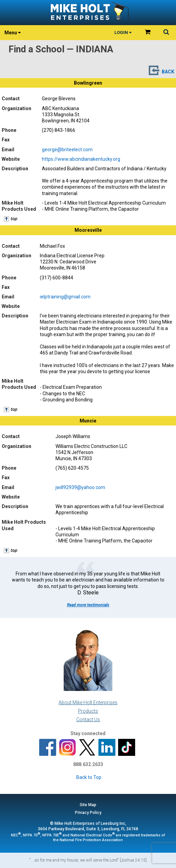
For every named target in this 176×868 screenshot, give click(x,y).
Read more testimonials (88, 605)
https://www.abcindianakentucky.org (81, 159)
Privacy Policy (88, 813)
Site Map (88, 805)
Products (88, 711)
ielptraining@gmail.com (65, 297)
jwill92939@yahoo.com (80, 487)
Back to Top (89, 777)
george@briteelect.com (67, 150)
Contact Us (88, 719)
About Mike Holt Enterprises (88, 702)
